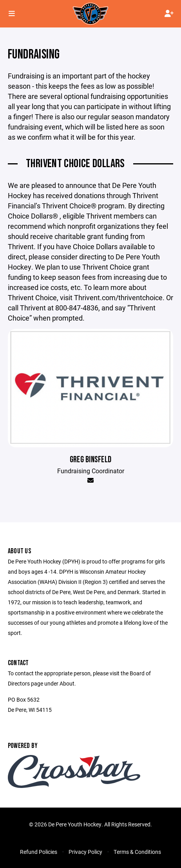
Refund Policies (39, 852)
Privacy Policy (85, 852)
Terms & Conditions (137, 852)
